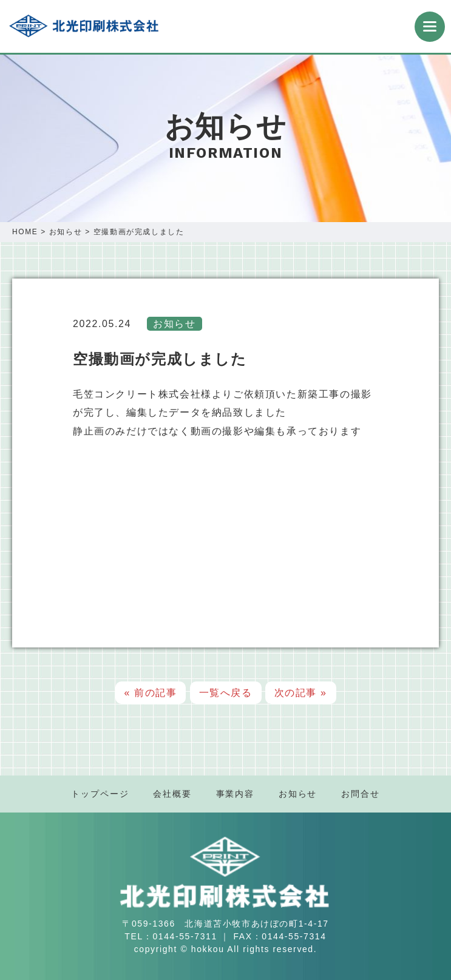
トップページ (100, 794)
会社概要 (172, 794)
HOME (25, 232)
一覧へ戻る (226, 693)
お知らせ (66, 232)
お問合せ (360, 794)
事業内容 (235, 794)
